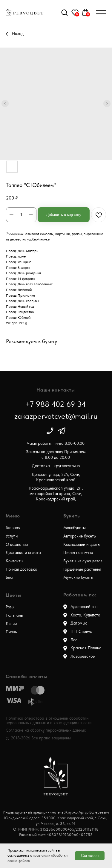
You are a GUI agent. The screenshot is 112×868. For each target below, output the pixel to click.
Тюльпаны (15, 615)
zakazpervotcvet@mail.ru (56, 416)
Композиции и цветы (82, 545)
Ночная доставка (22, 569)
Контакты (14, 561)
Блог (10, 577)
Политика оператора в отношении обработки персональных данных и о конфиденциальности (49, 720)
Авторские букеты (80, 536)
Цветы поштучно (78, 553)
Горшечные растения (82, 569)
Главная (13, 528)
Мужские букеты (78, 577)
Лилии (11, 624)
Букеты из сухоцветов (83, 561)
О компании (17, 545)
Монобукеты (75, 528)
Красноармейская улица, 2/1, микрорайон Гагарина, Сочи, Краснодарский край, (56, 494)
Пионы (12, 632)
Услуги (12, 536)
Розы (10, 607)
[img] (50, 431)
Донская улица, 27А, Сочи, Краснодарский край (56, 477)
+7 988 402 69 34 (56, 404)
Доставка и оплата (23, 553)
